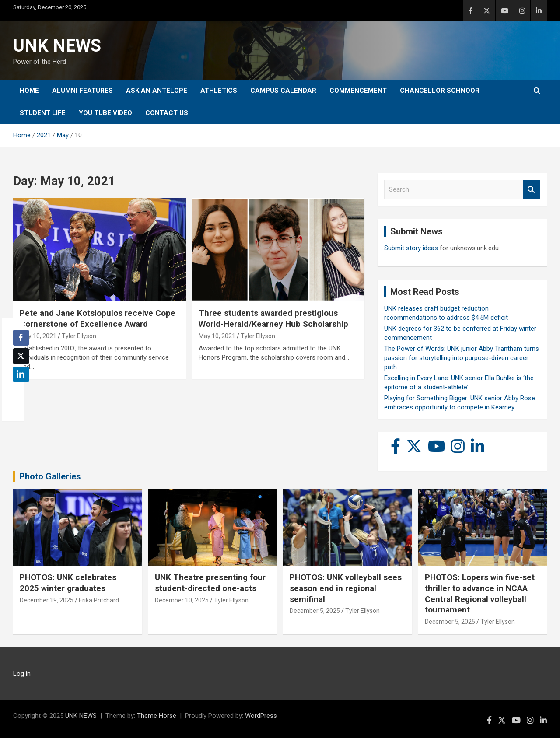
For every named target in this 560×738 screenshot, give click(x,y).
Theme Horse (157, 716)
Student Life (43, 113)
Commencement (358, 91)
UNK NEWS (57, 46)
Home (29, 91)
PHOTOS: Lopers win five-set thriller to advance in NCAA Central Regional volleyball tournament (480, 593)
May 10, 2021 (38, 336)
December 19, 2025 (47, 600)
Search (532, 190)
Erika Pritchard (99, 600)
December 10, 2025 (182, 600)
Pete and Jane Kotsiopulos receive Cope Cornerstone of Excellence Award (98, 318)
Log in (22, 674)
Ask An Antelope (157, 91)
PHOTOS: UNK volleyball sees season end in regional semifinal (346, 588)
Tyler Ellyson (79, 336)
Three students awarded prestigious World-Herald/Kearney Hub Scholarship (273, 318)
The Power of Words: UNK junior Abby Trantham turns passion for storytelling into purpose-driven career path (462, 358)
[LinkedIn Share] (21, 374)
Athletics (219, 91)
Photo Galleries (50, 476)
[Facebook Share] (21, 338)
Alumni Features (82, 91)
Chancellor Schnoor (440, 91)
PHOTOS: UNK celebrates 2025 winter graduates (68, 583)
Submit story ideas (411, 248)
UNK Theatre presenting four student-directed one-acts (210, 583)
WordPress (261, 716)
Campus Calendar (283, 91)
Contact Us (167, 113)
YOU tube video (105, 113)
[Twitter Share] (21, 356)
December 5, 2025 (315, 611)
